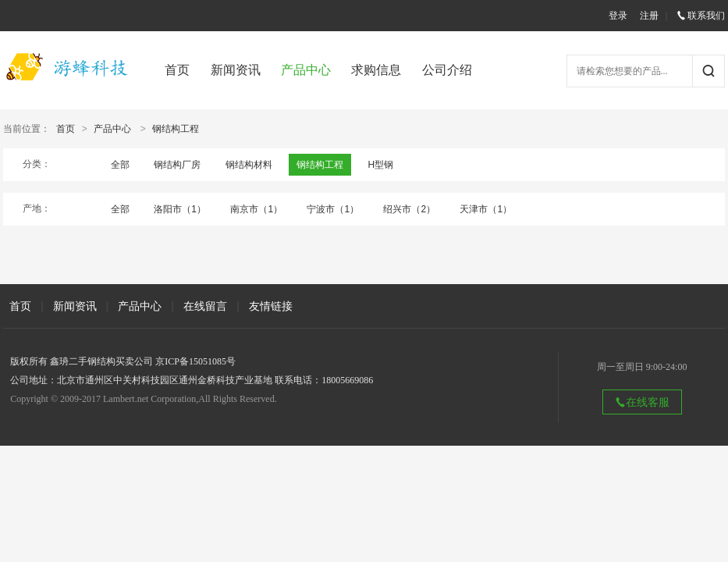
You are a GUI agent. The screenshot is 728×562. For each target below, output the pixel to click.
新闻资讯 (236, 70)
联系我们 (701, 16)
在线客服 (642, 402)
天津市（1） (486, 209)
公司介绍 (447, 70)
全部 (120, 165)
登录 (618, 16)
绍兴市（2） (409, 209)
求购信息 (376, 70)
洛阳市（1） (180, 209)
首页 (177, 70)
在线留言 (205, 306)
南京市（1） (256, 209)
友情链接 (271, 306)
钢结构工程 (176, 129)
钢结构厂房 (177, 165)
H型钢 (380, 165)
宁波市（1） (333, 209)
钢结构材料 (249, 165)
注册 (649, 16)
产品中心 (306, 70)
